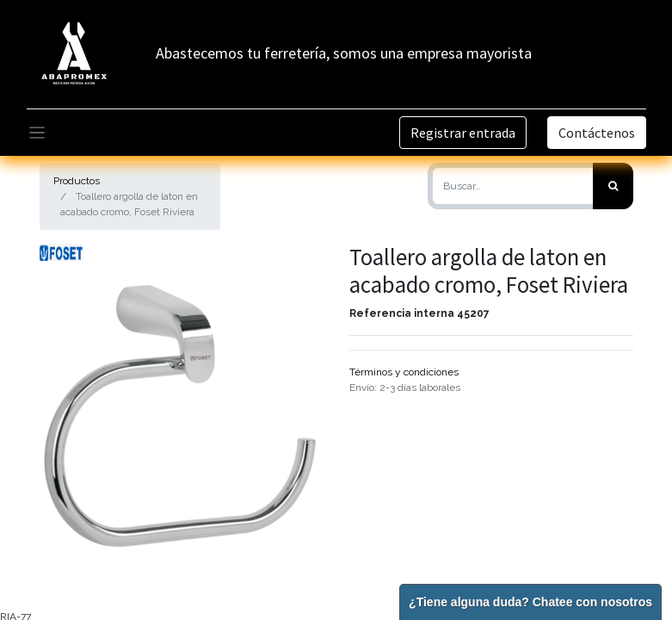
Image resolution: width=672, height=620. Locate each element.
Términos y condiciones (404, 372)
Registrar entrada (463, 133)
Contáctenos (597, 133)
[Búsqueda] (613, 186)
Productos (77, 181)
